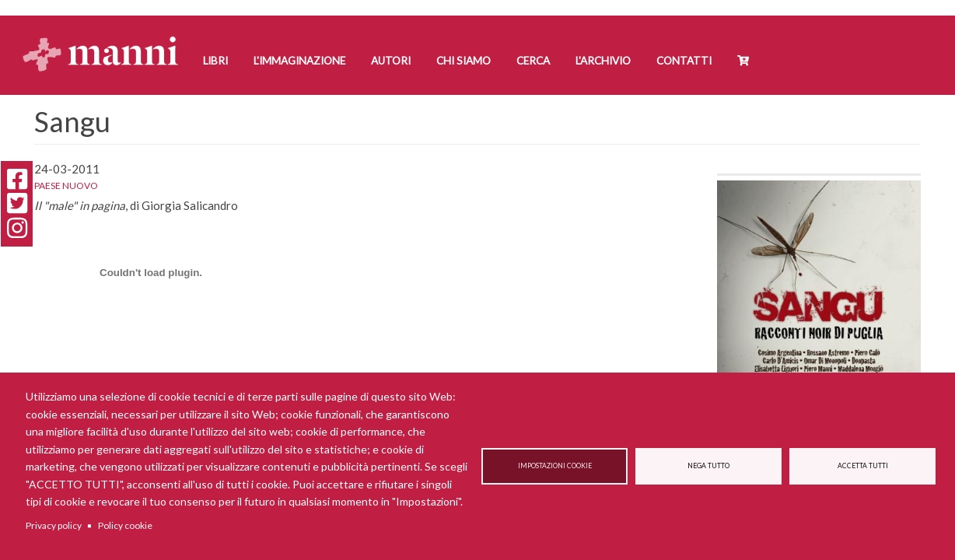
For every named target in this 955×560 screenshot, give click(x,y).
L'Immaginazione (299, 61)
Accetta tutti (863, 466)
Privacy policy (54, 525)
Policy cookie (125, 525)
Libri (215, 61)
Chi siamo (464, 61)
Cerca (533, 61)
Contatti (684, 61)
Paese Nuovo (66, 185)
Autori (391, 61)
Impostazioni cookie (555, 466)
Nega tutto (708, 466)
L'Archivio (603, 61)
